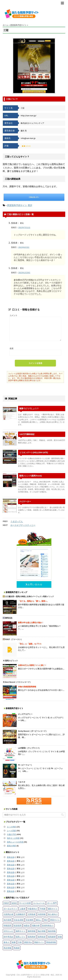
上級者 (22, 909)
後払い (39, 920)
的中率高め (8, 937)
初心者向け (53, 914)
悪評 (30, 205)
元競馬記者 (8, 914)
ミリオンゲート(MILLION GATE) (34, 452)
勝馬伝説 (9, 618)
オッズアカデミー (25, 714)
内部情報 (42, 914)
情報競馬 (7, 925)
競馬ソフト (21, 937)
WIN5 (14, 903)
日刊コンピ (8, 931)
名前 (12, 348)
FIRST (6, 903)
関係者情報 (51, 942)
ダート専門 (52, 903)
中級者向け (32, 909)
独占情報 (42, 931)
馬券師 (17, 948)
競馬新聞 (52, 937)
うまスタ (22, 782)
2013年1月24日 (24, 273)
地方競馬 (7, 920)
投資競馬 (18, 925)
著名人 (7, 942)
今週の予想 (11, 834)
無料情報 (32, 931)
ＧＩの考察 (11, 827)
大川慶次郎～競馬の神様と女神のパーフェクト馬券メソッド (29, 597)
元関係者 (32, 914)
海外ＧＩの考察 (13, 838)
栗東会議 (11, 857)
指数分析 (36, 925)
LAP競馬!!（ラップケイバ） (29, 748)
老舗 (60, 937)
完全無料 (30, 920)
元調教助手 (21, 914)
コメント (13, 315)
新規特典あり (48, 925)
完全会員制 (19, 920)
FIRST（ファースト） (14, 639)
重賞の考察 (11, 846)
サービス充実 (25, 903)
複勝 (14, 942)
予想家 (43, 909)
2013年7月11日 (24, 227)
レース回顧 (11, 831)
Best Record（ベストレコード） (18, 682)
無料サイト (21, 931)
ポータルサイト (10, 909)
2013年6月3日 (24, 247)
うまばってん (17, 521)
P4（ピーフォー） (25, 765)
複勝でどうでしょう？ (29, 408)
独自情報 (52, 931)
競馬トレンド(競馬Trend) (31, 476)
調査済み (28, 942)
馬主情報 (7, 948)
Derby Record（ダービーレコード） (33, 731)
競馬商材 (32, 937)
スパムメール (39, 903)
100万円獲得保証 (27, 434)
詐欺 (20, 942)
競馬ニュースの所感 (15, 842)
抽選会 (27, 925)
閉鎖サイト (39, 942)
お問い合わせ (34, 584)
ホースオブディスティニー (23, 525)
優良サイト (53, 909)
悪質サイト (55, 920)
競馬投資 (42, 937)
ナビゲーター (25, 501)
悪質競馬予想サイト (17, 205)
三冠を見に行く (34, 197)
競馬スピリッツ (11, 661)
